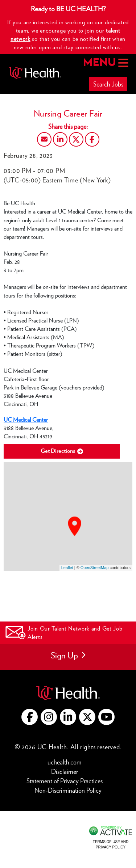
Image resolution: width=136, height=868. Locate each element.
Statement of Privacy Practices (66, 781)
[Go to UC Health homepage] (35, 73)
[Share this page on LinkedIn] (60, 139)
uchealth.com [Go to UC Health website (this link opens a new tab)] (65, 762)
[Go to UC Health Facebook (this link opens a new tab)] (30, 717)
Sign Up (68, 655)
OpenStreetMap (95, 568)
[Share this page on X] (76, 139)
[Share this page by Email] (44, 139)
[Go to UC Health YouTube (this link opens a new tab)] (106, 717)
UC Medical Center (26, 420)
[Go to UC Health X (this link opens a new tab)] (87, 717)
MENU (105, 63)
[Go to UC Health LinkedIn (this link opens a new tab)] (68, 717)
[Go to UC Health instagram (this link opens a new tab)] (49, 717)
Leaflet (67, 568)
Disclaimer (66, 771)
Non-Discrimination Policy (68, 790)
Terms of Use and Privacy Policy (111, 844)
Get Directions (62, 451)
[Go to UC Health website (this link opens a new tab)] (68, 692)
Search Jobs (108, 84)
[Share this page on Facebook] (92, 139)
